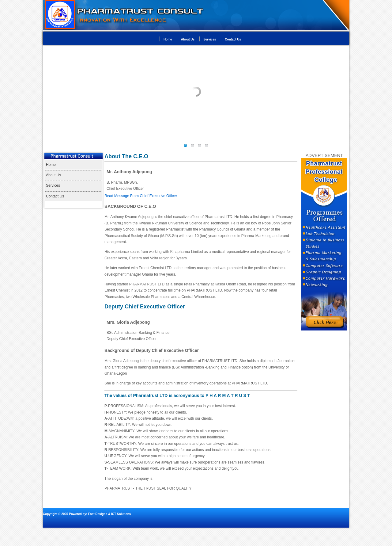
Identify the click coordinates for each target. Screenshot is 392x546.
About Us (188, 39)
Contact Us (233, 39)
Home (168, 39)
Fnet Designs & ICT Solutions (109, 514)
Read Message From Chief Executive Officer (141, 196)
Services (210, 39)
